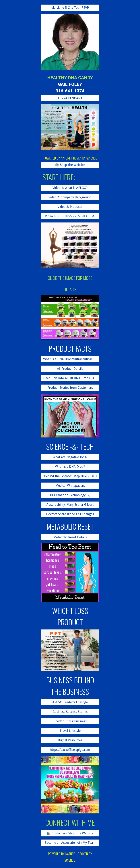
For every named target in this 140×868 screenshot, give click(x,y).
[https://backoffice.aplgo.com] (70, 750)
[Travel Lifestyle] (70, 731)
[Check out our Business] (70, 721)
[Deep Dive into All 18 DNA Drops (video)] (70, 378)
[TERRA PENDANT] (70, 98)
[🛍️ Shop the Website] (70, 165)
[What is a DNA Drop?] (70, 467)
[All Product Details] (70, 369)
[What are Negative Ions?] (70, 457)
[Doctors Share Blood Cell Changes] (70, 514)
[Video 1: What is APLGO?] (70, 188)
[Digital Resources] (70, 740)
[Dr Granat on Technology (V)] (70, 495)
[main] (70, 82)
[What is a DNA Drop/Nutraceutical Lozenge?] (70, 359)
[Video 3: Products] (70, 207)
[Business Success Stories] (70, 712)
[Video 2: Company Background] (70, 197)
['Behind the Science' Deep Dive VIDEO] (70, 476)
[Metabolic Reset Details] (70, 537)
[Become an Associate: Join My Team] (70, 843)
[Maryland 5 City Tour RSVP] (70, 8)
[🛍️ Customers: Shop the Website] (70, 833)
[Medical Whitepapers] (70, 486)
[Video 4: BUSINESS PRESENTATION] (70, 216)
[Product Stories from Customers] (70, 388)
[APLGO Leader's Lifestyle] (70, 702)
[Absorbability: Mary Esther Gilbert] (70, 505)
